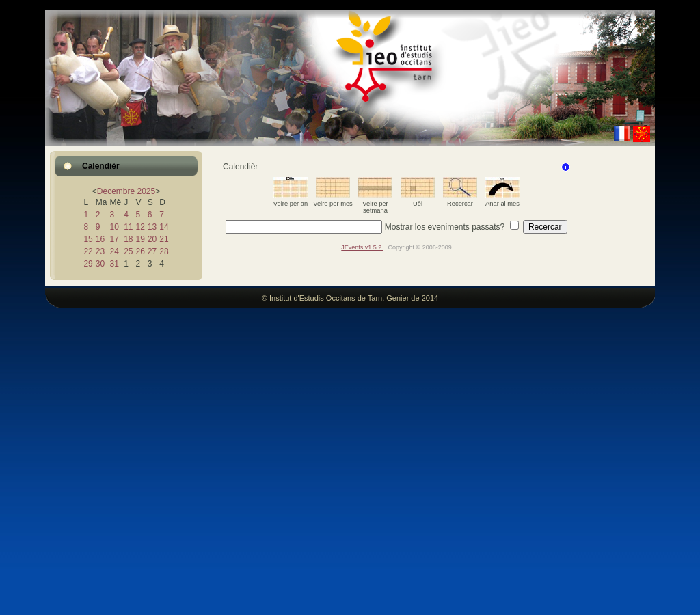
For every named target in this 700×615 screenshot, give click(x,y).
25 (128, 251)
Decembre (116, 191)
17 (114, 239)
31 (114, 264)
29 (88, 264)
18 (128, 239)
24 (114, 251)
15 (88, 239)
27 (152, 251)
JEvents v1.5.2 (362, 247)
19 (140, 239)
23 (100, 251)
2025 (147, 191)
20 (152, 239)
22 (88, 251)
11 (128, 227)
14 (164, 227)
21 (164, 239)
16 (100, 239)
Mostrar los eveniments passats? (445, 227)
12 (140, 227)
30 (100, 264)
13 (152, 227)
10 (114, 227)
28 (164, 251)
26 (140, 251)
